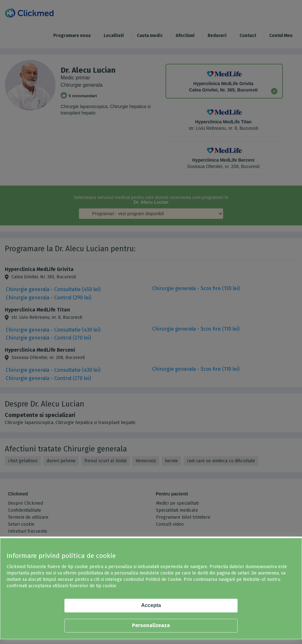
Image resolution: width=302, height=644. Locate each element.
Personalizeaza (151, 625)
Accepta (151, 605)
